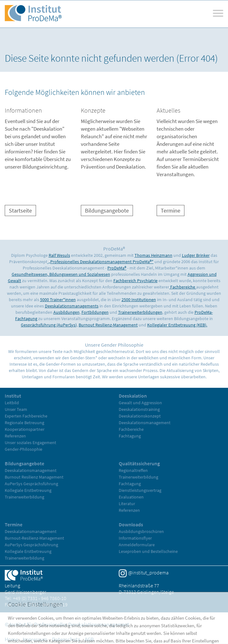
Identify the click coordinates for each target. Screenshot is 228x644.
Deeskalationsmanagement (145, 423)
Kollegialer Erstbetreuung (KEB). (177, 325)
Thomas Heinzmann (153, 255)
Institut (13, 396)
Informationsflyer (135, 538)
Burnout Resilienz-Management (108, 325)
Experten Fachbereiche (26, 416)
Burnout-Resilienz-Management (34, 538)
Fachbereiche (183, 287)
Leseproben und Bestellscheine (148, 551)
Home (11, 639)
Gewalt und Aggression (140, 403)
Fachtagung (130, 436)
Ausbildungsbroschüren (141, 531)
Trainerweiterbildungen (140, 312)
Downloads (131, 524)
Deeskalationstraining (139, 409)
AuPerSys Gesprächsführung (31, 484)
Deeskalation (133, 396)
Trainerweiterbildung (24, 497)
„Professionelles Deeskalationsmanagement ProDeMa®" (100, 262)
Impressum (35, 639)
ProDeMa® (117, 268)
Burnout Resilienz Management (34, 477)
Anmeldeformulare (137, 545)
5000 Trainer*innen (58, 300)
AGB (89, 639)
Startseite (20, 211)
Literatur (127, 504)
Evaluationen (131, 497)
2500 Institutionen (139, 300)
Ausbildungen (66, 312)
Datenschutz (66, 639)
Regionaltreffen (133, 470)
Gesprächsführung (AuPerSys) (49, 325)
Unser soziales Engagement (30, 443)
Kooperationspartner (25, 429)
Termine (171, 211)
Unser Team (16, 409)
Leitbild (12, 403)
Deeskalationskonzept (140, 416)
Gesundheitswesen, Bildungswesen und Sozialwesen (61, 274)
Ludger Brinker (196, 255)
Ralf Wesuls (59, 255)
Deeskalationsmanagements (72, 306)
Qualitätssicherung (139, 463)
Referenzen (15, 436)
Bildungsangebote (107, 211)
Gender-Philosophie (24, 449)
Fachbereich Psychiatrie (135, 281)
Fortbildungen (95, 312)
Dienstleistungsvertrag (140, 490)
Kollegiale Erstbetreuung (28, 490)
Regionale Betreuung (24, 423)
